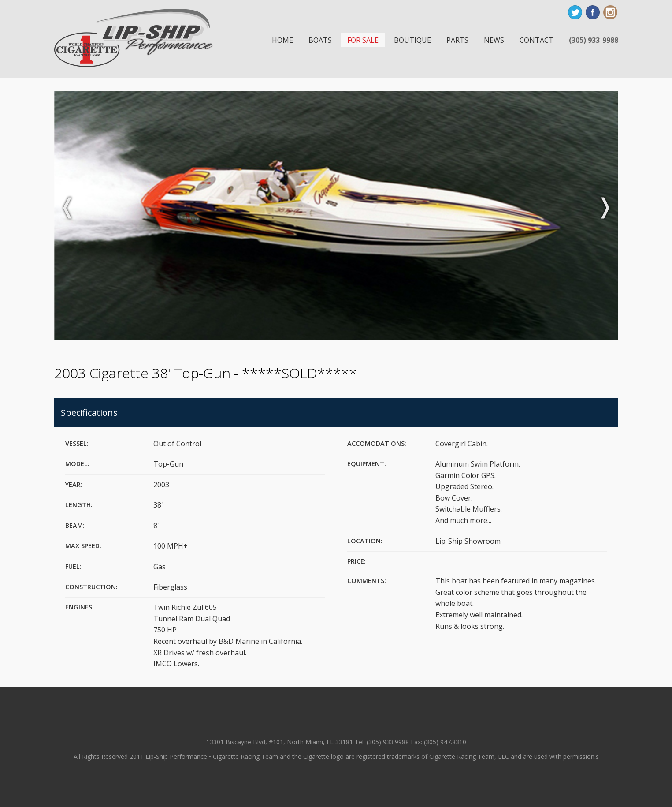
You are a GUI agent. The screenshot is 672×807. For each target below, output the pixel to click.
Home (282, 40)
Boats (320, 40)
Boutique (412, 40)
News (494, 40)
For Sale (363, 40)
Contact (536, 40)
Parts (457, 40)
